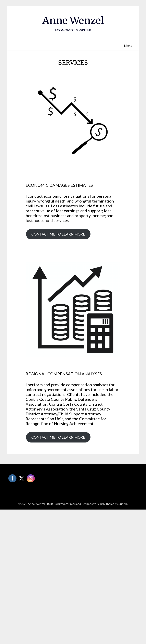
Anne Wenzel (73, 20)
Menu (128, 45)
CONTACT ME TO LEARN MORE (58, 234)
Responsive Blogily (93, 504)
